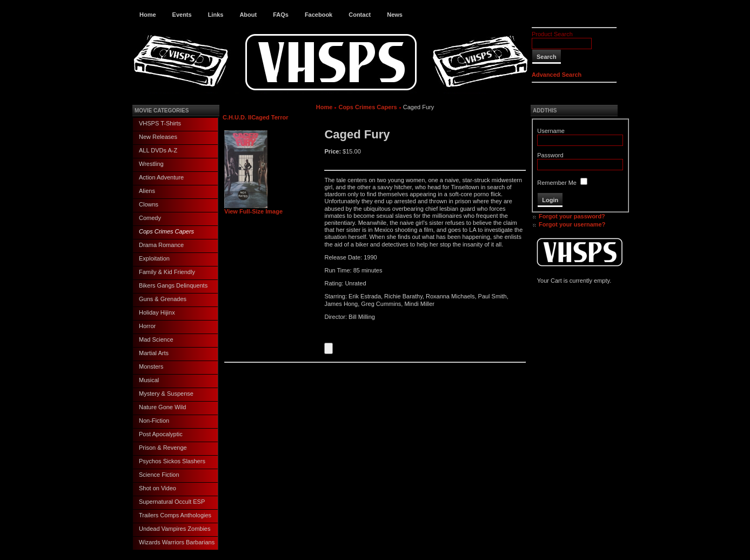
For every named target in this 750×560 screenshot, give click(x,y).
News (395, 15)
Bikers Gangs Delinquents (173, 285)
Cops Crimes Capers (166, 231)
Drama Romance (161, 245)
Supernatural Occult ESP (172, 502)
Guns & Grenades (163, 299)
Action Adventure (161, 177)
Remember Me (557, 183)
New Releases (158, 137)
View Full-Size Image (253, 209)
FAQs (281, 15)
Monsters (151, 366)
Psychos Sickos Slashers (172, 461)
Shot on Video (158, 488)
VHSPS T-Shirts (160, 123)
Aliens (147, 191)
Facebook (319, 15)
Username (551, 131)
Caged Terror (270, 117)
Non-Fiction (154, 421)
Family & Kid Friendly (167, 272)
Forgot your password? (572, 216)
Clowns (149, 204)
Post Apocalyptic (161, 434)
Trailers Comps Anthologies (175, 515)
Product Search (552, 34)
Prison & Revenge (163, 448)
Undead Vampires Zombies (175, 529)
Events (182, 15)
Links (216, 15)
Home (148, 15)
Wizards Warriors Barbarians (177, 542)
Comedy (150, 218)
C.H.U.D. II (237, 117)
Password (550, 155)
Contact (360, 15)
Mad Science (156, 339)
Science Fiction (159, 475)
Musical (149, 380)
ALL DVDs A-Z (158, 150)
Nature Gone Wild (162, 407)
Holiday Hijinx (157, 312)
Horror (147, 326)
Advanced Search (557, 75)
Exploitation (154, 258)
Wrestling (151, 164)
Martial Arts (154, 353)
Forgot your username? (572, 224)
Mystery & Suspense (166, 394)
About (248, 15)
